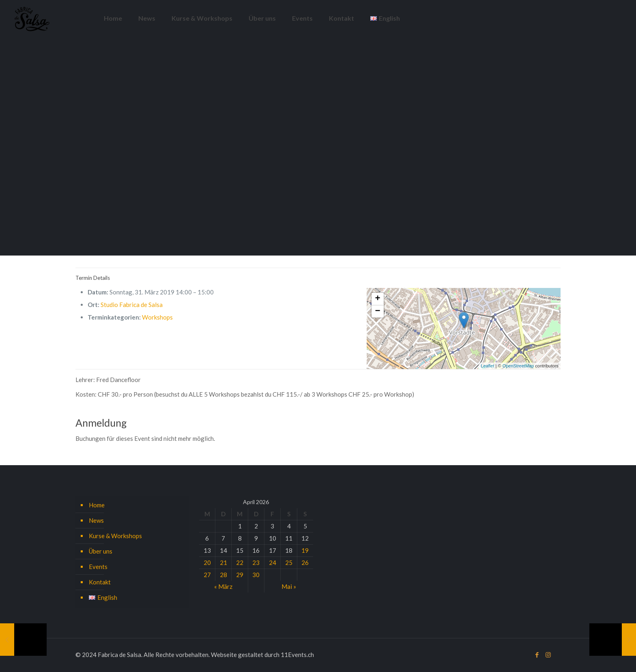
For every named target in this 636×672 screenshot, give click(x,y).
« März (223, 586)
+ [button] (377, 299)
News (96, 520)
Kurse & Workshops (115, 536)
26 (305, 563)
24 (273, 563)
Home (97, 505)
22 (240, 563)
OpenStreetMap (518, 366)
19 (305, 550)
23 (256, 563)
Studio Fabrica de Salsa (132, 305)
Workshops (157, 317)
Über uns (101, 551)
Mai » (289, 586)
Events (98, 567)
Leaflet (487, 366)
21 (223, 563)
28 (223, 575)
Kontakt (100, 582)
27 (207, 575)
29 (240, 575)
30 (256, 575)
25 (289, 563)
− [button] (377, 311)
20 (207, 563)
